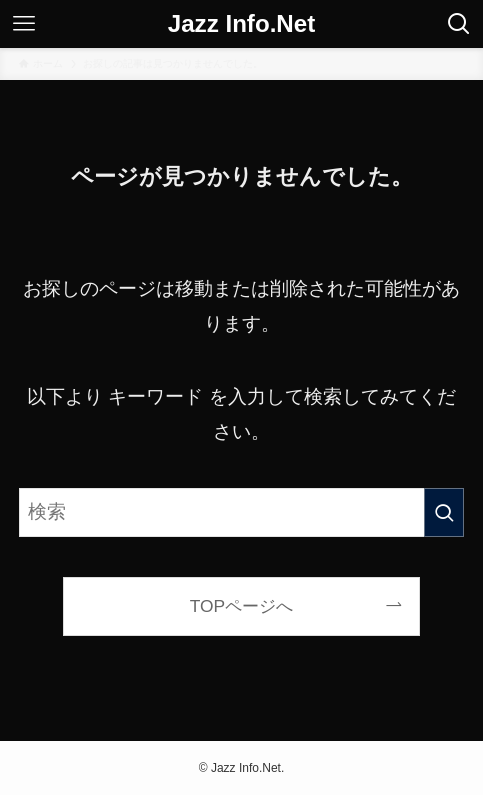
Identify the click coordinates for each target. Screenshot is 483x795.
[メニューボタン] (24, 24)
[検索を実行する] (444, 512)
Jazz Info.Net (242, 24)
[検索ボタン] (459, 24)
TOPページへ (241, 606)
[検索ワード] (241, 512)
